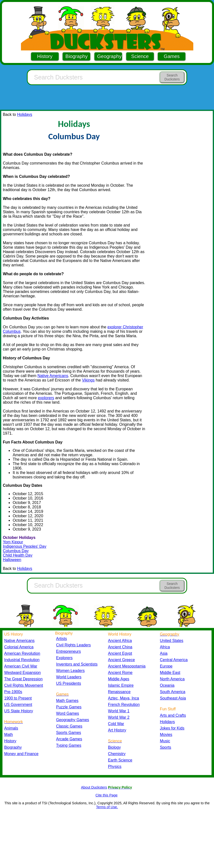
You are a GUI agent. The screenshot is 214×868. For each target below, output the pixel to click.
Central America (174, 660)
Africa (165, 647)
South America (173, 692)
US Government (18, 705)
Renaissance (119, 692)
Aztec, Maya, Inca (124, 698)
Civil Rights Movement (24, 685)
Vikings (88, 380)
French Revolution (124, 705)
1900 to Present (18, 698)
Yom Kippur (13, 542)
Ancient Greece (121, 660)
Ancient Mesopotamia (127, 666)
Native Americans (53, 376)
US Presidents (69, 683)
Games (172, 56)
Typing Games (69, 745)
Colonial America (19, 647)
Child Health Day (18, 555)
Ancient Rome (120, 673)
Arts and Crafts (173, 715)
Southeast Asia (173, 698)
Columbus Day (16, 551)
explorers (46, 398)
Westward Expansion (22, 673)
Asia (164, 653)
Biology (114, 747)
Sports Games (69, 733)
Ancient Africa (120, 641)
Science (140, 56)
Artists (62, 639)
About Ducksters (94, 787)
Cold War (116, 724)
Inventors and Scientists (77, 664)
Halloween (12, 560)
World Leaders (69, 677)
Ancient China (120, 647)
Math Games (67, 701)
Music (165, 741)
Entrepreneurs (69, 651)
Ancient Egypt (120, 653)
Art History (117, 730)
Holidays (25, 114)
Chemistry (117, 754)
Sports (166, 747)
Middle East (170, 673)
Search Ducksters (172, 77)
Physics (115, 767)
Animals (11, 728)
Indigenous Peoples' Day (25, 546)
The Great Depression (23, 679)
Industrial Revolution (22, 660)
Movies (166, 735)
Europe (166, 666)
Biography (76, 56)
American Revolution (22, 653)
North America (172, 679)
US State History (19, 711)
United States (172, 641)
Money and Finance (21, 754)
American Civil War (21, 666)
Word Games (68, 713)
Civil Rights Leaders (74, 645)
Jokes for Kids (172, 728)
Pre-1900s (13, 692)
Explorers (64, 658)
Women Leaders (71, 671)
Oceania (167, 685)
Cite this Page (107, 795)
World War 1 (119, 711)
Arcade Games (69, 739)
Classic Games (69, 726)
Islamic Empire (121, 685)
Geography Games (73, 720)
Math (9, 735)
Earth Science (120, 760)
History (45, 56)
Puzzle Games (69, 707)
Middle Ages (119, 679)
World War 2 (119, 717)
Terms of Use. (107, 807)
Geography (109, 56)
